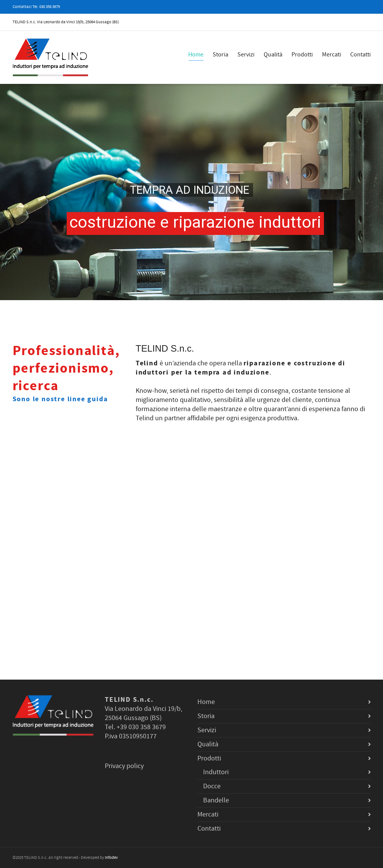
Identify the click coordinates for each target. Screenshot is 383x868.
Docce (212, 786)
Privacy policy (124, 766)
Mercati (332, 55)
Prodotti (302, 55)
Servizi (246, 55)
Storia (220, 55)
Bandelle (216, 800)
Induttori (216, 772)
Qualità (273, 55)
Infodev (111, 858)
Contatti (361, 55)
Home (196, 56)
